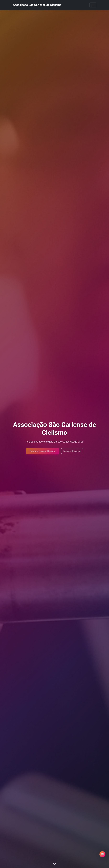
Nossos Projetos (72, 452)
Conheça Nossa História (43, 452)
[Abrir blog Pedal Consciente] (102, 854)
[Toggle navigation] (93, 5)
